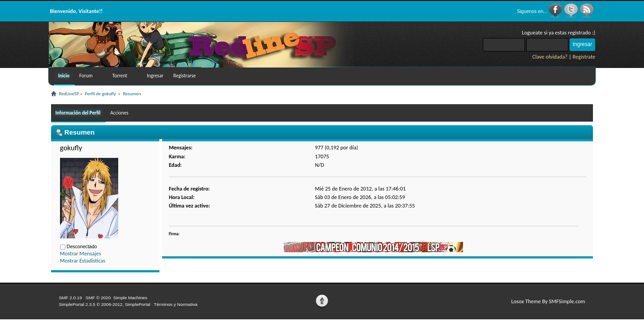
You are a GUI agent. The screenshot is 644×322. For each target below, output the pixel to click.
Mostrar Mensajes (81, 253)
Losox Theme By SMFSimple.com (548, 301)
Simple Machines (130, 298)
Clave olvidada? (550, 57)
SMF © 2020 (98, 298)
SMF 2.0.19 (70, 298)
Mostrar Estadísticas (83, 261)
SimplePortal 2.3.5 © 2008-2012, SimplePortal (104, 304)
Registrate (584, 57)
